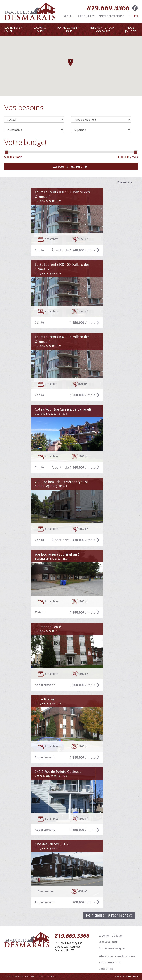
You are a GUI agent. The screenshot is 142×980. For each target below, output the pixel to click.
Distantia (133, 977)
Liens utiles (106, 969)
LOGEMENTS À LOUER (13, 29)
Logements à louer (111, 936)
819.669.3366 (108, 8)
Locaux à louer (108, 942)
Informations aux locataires (117, 956)
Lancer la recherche (71, 166)
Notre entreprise (109, 962)
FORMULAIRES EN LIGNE (68, 29)
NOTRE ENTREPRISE (111, 16)
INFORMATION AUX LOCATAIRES (102, 29)
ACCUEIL (69, 16)
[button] (71, 62)
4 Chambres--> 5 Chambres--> (34, 130)
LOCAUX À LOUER (40, 29)
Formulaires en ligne (112, 948)
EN (136, 16)
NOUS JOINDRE (130, 29)
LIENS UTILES (86, 16)
